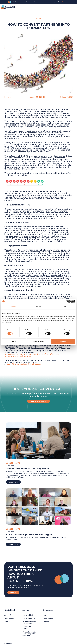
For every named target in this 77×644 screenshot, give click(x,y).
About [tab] (64, 307)
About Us (8, 615)
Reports (46, 622)
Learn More (13, 482)
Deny (14, 341)
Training (7, 622)
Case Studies (48, 618)
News (45, 615)
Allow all (63, 341)
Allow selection (38, 341)
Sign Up (13, 593)
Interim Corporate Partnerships (29, 623)
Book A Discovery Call (38, 401)
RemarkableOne (29, 618)
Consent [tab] (13, 307)
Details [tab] (39, 307)
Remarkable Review (27, 628)
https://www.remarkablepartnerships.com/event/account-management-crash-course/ (32, 355)
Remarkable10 (28, 615)
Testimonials (9, 618)
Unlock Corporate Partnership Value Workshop (29, 634)
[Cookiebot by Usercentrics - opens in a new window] (67, 301)
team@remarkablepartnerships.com (24, 364)
